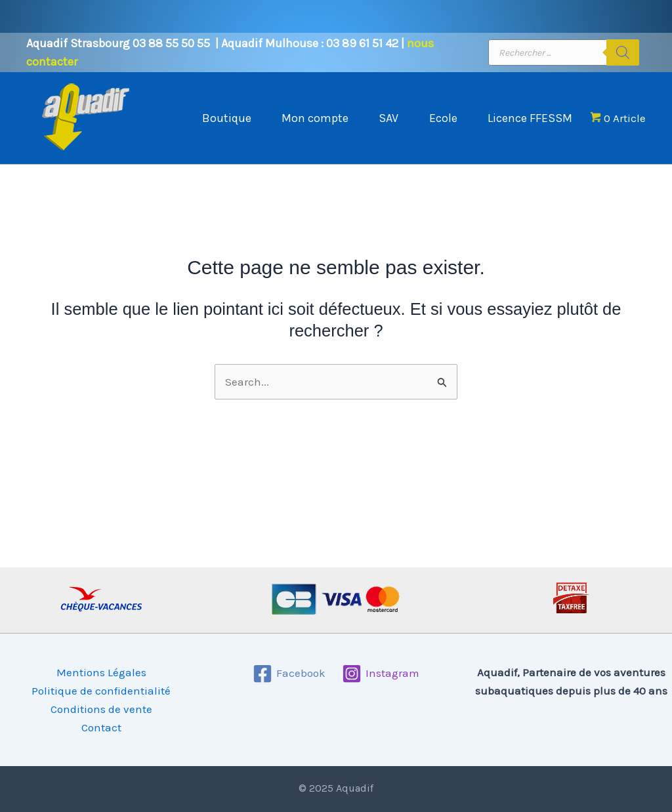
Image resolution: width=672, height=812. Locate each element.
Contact (101, 727)
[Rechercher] (623, 52)
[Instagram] (381, 674)
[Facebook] (289, 674)
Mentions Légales (101, 672)
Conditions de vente (101, 709)
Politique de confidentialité (101, 691)
